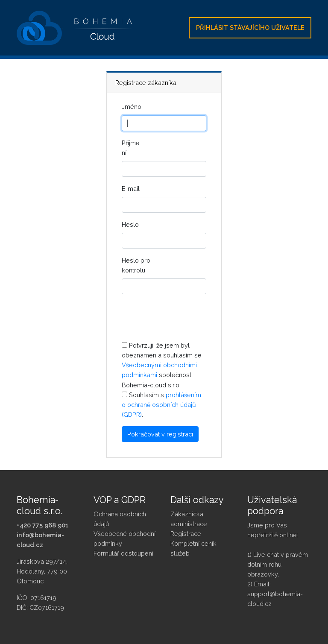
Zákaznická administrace (189, 519)
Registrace (186, 534)
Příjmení (131, 148)
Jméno (132, 107)
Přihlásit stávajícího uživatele (250, 28)
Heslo (130, 224)
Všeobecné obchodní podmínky (124, 539)
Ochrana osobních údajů (120, 519)
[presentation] (187, 318)
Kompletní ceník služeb (193, 548)
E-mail (131, 189)
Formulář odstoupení (123, 553)
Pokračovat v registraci (160, 434)
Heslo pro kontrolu (136, 265)
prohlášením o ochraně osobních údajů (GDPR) (161, 405)
